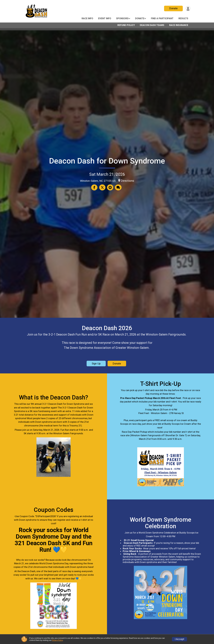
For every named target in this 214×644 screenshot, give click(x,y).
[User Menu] (188, 8)
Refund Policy (126, 25)
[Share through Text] (118, 187)
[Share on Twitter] (102, 187)
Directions (127, 181)
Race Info (87, 18)
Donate (173, 8)
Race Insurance (179, 25)
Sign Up (96, 364)
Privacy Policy (57, 640)
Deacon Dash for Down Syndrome (107, 161)
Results (183, 18)
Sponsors (122, 18)
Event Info (105, 18)
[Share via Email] (110, 187)
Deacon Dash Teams (152, 25)
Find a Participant (162, 18)
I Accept (179, 639)
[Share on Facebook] (95, 187)
